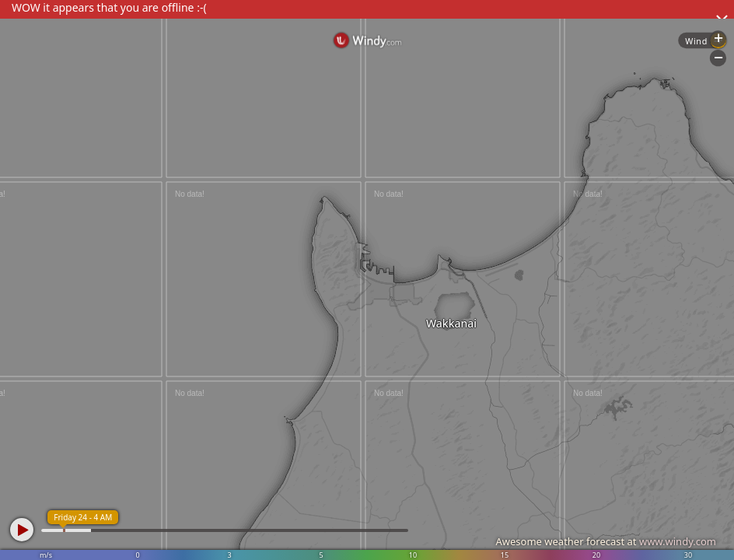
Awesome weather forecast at (606, 541)
